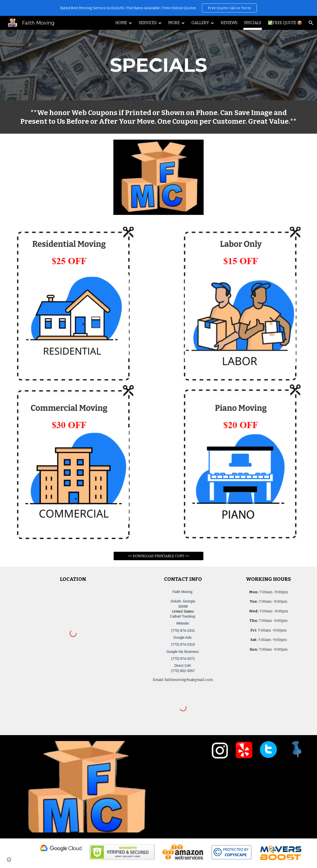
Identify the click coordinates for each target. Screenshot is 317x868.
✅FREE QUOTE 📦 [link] (285, 23)
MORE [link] (174, 23)
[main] (158, 65)
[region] (158, 8)
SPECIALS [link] (253, 23)
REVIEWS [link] (229, 23)
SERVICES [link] (148, 23)
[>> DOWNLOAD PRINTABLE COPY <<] (159, 556)
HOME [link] (121, 23)
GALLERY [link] (200, 23)
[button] (311, 23)
